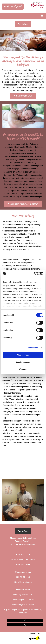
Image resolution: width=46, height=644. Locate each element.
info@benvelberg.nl (24, 582)
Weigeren (23, 369)
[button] (13, 7)
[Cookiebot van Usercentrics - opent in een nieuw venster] (33, 273)
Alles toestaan (23, 355)
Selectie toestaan (23, 362)
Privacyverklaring (23, 565)
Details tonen (33, 347)
